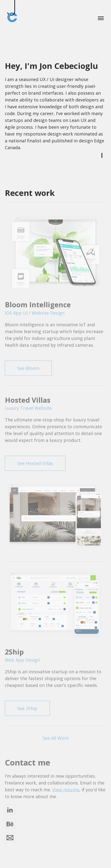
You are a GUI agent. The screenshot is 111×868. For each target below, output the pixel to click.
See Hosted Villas (35, 462)
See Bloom (28, 367)
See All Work (56, 737)
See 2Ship (27, 707)
